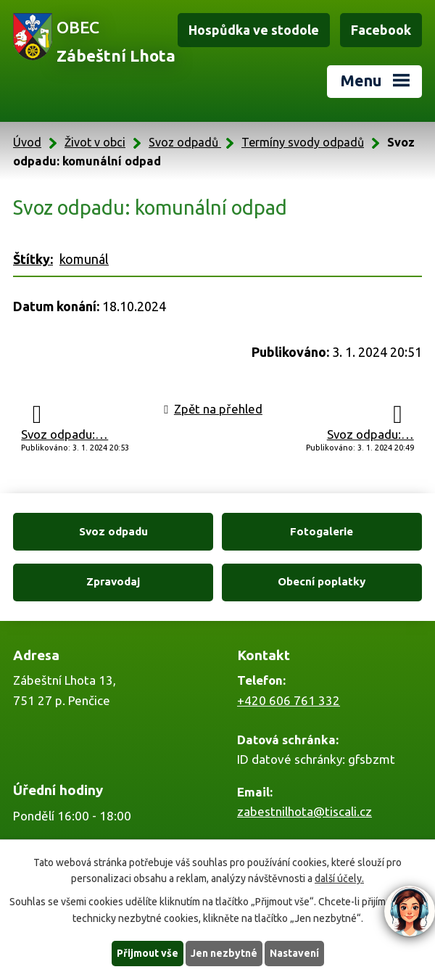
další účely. (339, 879)
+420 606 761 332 (289, 700)
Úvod (27, 142)
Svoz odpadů (185, 142)
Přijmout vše (148, 953)
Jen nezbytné (224, 953)
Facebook (381, 30)
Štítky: (33, 259)
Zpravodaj (113, 581)
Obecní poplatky (322, 581)
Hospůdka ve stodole (254, 30)
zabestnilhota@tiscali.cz (304, 811)
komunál (84, 259)
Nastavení (294, 953)
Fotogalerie (322, 531)
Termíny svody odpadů (303, 142)
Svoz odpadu (113, 531)
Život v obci (95, 142)
